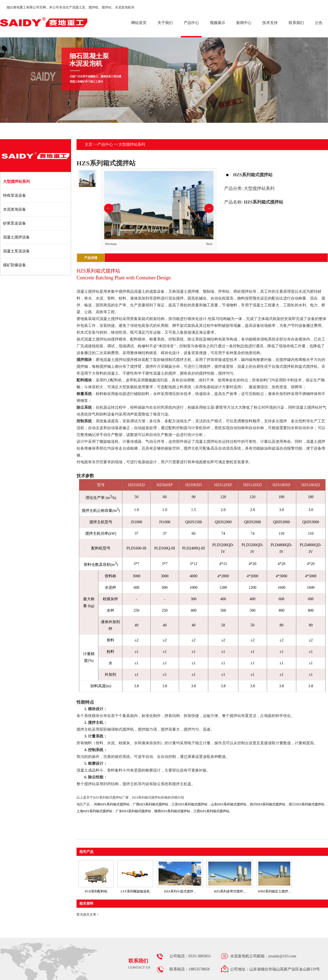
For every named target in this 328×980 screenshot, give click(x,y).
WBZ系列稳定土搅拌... (274, 891)
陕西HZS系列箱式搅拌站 (172, 811)
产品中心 (105, 144)
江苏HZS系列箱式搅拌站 (190, 804)
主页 (89, 144)
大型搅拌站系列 (132, 144)
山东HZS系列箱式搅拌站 (229, 804)
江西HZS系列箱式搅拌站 (211, 811)
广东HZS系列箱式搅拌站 (134, 811)
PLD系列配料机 (96, 891)
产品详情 (91, 258)
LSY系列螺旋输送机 (135, 891)
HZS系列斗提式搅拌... (180, 891)
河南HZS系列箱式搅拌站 (112, 804)
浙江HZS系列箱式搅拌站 (307, 804)
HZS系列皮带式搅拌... (230, 891)
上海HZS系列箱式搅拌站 (94, 811)
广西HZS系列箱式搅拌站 (151, 804)
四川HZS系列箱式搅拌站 (268, 804)
